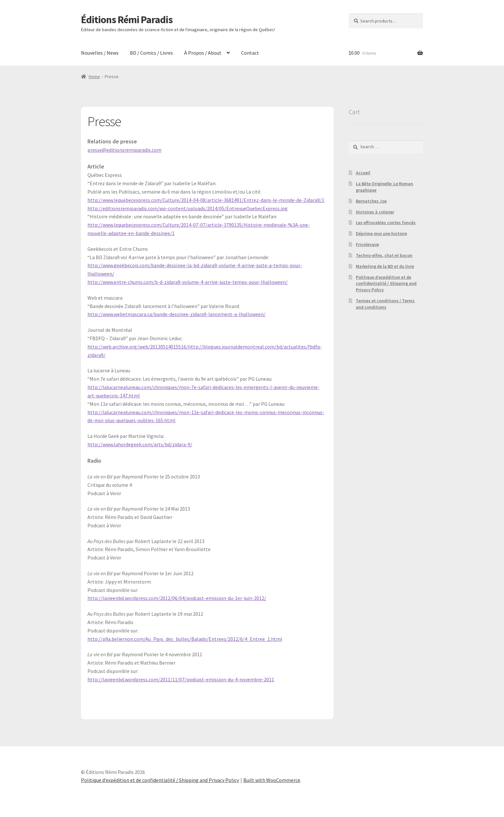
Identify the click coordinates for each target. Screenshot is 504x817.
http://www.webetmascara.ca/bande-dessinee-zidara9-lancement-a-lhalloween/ (176, 314)
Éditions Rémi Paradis (127, 20)
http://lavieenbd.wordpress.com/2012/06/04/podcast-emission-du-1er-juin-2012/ (177, 598)
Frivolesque (367, 244)
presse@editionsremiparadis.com (124, 150)
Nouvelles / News (100, 53)
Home (94, 77)
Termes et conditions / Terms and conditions (385, 304)
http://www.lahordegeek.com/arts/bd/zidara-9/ (140, 444)
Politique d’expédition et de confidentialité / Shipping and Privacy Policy (386, 284)
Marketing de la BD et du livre (385, 266)
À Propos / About (203, 53)
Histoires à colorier (375, 212)
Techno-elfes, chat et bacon (384, 255)
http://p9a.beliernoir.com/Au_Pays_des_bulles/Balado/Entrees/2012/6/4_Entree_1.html (185, 639)
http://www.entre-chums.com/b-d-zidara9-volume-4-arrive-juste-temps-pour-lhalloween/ (188, 282)
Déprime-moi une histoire (381, 233)
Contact (250, 53)
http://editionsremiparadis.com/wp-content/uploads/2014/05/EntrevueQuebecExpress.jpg (188, 208)
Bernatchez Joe (371, 201)
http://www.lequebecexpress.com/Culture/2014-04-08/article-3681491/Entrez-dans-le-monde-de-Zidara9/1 (206, 200)
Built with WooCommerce (272, 780)
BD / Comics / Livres (151, 53)
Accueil (363, 173)
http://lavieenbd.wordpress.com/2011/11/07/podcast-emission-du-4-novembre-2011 (181, 679)
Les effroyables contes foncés (386, 222)
